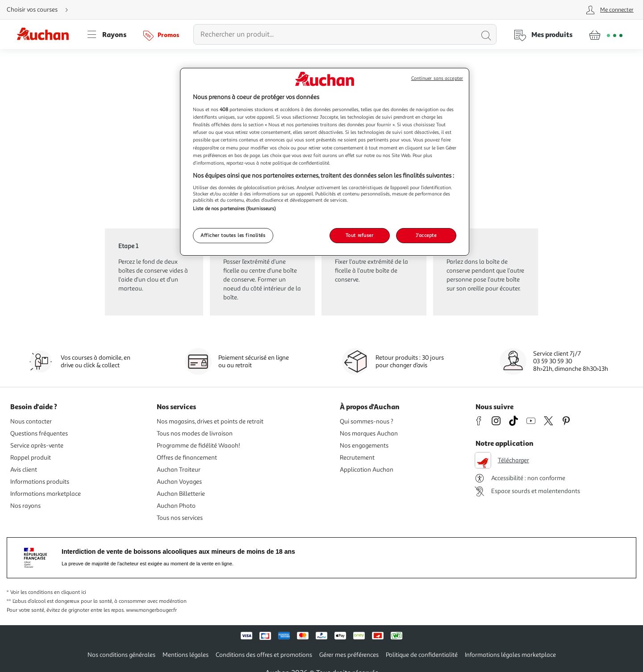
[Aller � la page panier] (606, 34)
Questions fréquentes (39, 433)
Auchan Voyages (179, 482)
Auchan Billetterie (181, 494)
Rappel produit (31, 458)
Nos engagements (364, 446)
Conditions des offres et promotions (264, 655)
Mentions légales (186, 655)
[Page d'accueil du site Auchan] (46, 34)
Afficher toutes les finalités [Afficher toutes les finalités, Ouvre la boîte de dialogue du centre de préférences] (233, 235)
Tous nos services (180, 518)
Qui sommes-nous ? (367, 421)
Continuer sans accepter (437, 78)
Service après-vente (37, 446)
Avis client (24, 470)
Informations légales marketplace (510, 655)
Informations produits (40, 482)
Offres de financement (187, 458)
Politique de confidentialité (422, 655)
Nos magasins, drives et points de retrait (210, 421)
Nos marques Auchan (369, 433)
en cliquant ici (70, 592)
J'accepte (426, 235)
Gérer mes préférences (349, 655)
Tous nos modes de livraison (195, 433)
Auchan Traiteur (179, 470)
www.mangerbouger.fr (151, 610)
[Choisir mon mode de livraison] (41, 10)
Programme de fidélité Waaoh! (198, 446)
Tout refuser (360, 235)
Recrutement (357, 458)
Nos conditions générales (121, 655)
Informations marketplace (46, 494)
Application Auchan (367, 470)
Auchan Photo (176, 506)
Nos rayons (25, 506)
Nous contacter (31, 421)
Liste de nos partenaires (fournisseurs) (234, 208)
